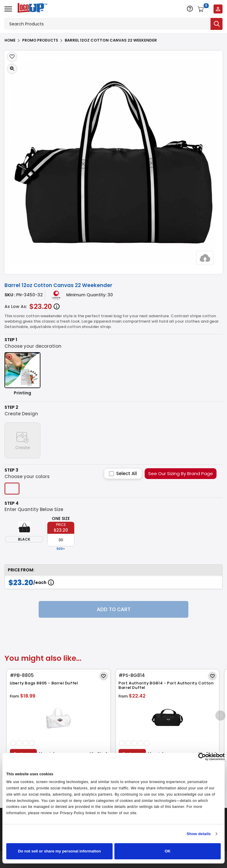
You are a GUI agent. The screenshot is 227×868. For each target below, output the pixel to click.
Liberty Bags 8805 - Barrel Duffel (45, 683)
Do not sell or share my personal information (59, 851)
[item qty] (61, 540)
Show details (199, 834)
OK (168, 851)
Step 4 (12, 503)
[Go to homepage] (31, 9)
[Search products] (108, 24)
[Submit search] (217, 24)
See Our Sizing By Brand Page (181, 473)
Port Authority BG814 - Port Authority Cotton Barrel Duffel (167, 685)
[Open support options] (190, 9)
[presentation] (220, 715)
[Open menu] (8, 9)
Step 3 (11, 470)
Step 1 (11, 340)
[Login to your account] (218, 9)
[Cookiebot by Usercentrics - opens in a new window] (198, 757)
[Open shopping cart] (203, 9)
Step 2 (11, 407)
